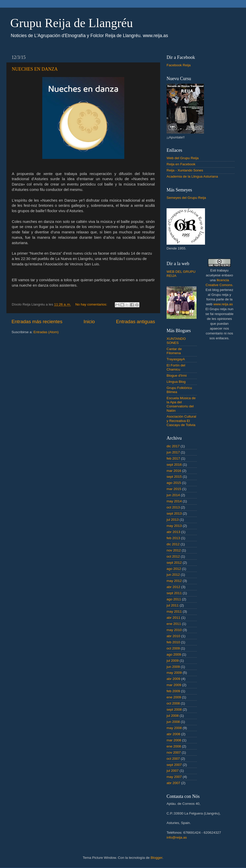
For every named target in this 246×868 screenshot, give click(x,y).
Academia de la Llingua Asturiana (192, 176)
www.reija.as (223, 304)
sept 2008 (174, 709)
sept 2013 (174, 513)
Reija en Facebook (181, 164)
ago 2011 (174, 599)
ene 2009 (174, 697)
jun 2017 (173, 452)
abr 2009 (173, 679)
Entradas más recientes (37, 322)
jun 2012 (173, 575)
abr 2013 (173, 532)
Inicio (89, 322)
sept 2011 (174, 593)
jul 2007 (173, 771)
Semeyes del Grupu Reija (186, 198)
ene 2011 (174, 624)
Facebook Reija (179, 65)
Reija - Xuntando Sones (185, 170)
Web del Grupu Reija (183, 158)
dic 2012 (173, 544)
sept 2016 (174, 465)
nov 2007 (174, 752)
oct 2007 (173, 759)
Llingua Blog (176, 382)
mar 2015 (174, 489)
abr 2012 (173, 587)
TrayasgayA (176, 359)
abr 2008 (173, 734)
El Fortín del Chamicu (176, 367)
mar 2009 (174, 685)
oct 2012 (173, 556)
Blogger (157, 858)
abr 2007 (173, 783)
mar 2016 (174, 471)
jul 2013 (173, 520)
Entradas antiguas (136, 322)
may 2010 (174, 630)
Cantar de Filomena (174, 351)
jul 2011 (173, 605)
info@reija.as (177, 837)
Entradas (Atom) (46, 332)
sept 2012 (174, 563)
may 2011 (174, 611)
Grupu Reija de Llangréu (72, 23)
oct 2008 (173, 703)
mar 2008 (174, 740)
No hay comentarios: (92, 304)
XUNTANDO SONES (176, 341)
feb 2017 (173, 458)
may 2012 (174, 581)
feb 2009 (173, 691)
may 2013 (174, 526)
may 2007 (174, 777)
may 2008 (174, 728)
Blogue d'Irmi (177, 376)
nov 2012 (174, 550)
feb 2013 (173, 538)
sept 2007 (174, 765)
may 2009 (174, 673)
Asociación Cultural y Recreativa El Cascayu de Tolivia (181, 421)
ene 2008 (174, 746)
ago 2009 (174, 654)
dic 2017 (173, 446)
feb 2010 (173, 642)
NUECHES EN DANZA (35, 69)
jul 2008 (173, 716)
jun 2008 (173, 722)
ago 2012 (174, 569)
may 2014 (174, 501)
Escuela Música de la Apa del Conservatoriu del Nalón (181, 404)
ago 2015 (174, 483)
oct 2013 (173, 507)
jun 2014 (173, 495)
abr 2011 (173, 618)
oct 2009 (173, 648)
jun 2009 (173, 667)
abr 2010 (173, 636)
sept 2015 (174, 477)
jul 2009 (173, 661)
